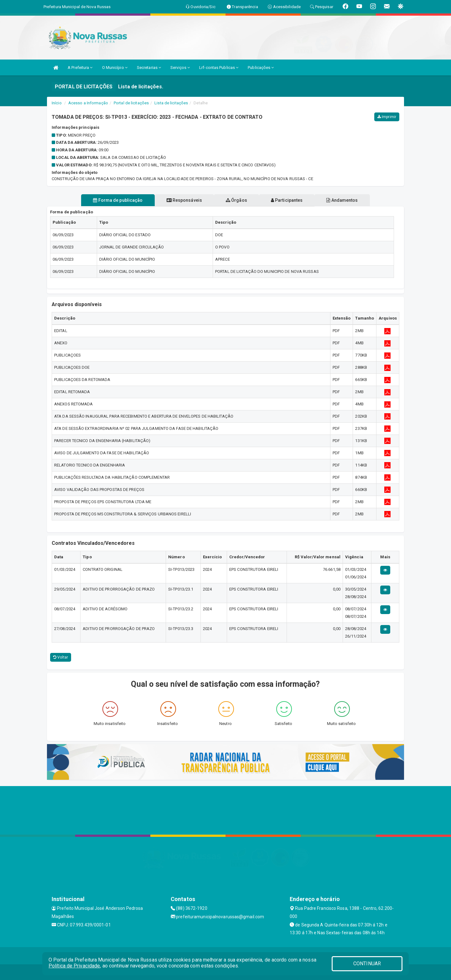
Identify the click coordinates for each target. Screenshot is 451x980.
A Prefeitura (80, 68)
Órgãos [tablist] (236, 200)
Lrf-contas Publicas (219, 68)
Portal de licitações (131, 103)
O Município (115, 68)
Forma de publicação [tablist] (113, 200)
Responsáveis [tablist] (182, 200)
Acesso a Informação (88, 103)
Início (57, 103)
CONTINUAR (367, 964)
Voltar (61, 657)
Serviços (180, 68)
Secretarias (149, 68)
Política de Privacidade (74, 966)
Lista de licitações (171, 103)
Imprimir (387, 117)
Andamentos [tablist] (347, 200)
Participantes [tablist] (289, 200)
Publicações (261, 68)
